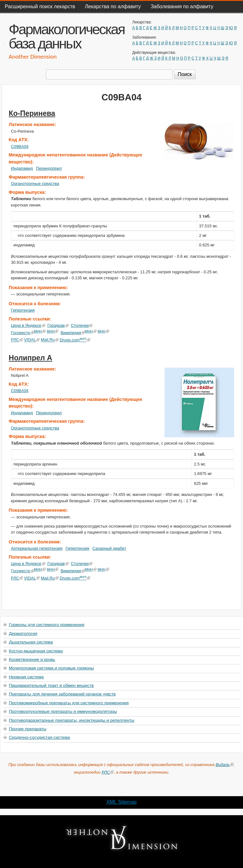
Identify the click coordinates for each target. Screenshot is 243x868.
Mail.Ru (50, 340)
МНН (40, 331)
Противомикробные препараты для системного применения (69, 703)
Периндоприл (49, 168)
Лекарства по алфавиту (113, 6)
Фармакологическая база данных (66, 36)
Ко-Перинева (32, 113)
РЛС (17, 340)
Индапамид (22, 168)
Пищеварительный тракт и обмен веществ (51, 685)
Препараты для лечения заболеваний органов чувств (62, 694)
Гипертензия (23, 310)
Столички (82, 325)
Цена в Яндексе (28, 325)
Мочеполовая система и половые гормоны (51, 668)
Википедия (73, 333)
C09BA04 (20, 146)
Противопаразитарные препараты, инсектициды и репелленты (72, 720)
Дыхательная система (31, 642)
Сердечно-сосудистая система (39, 737)
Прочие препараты (28, 729)
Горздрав (58, 325)
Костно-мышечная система (36, 651)
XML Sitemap (121, 802)
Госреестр (23, 333)
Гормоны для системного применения (47, 625)
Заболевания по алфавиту (182, 6)
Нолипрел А (31, 358)
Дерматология (23, 634)
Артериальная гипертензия (37, 548)
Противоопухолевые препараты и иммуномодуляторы (63, 711)
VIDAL (32, 340)
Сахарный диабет (109, 548)
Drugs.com (75, 340)
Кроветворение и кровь (32, 659)
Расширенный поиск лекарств (40, 6)
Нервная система (26, 677)
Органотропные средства (35, 184)
